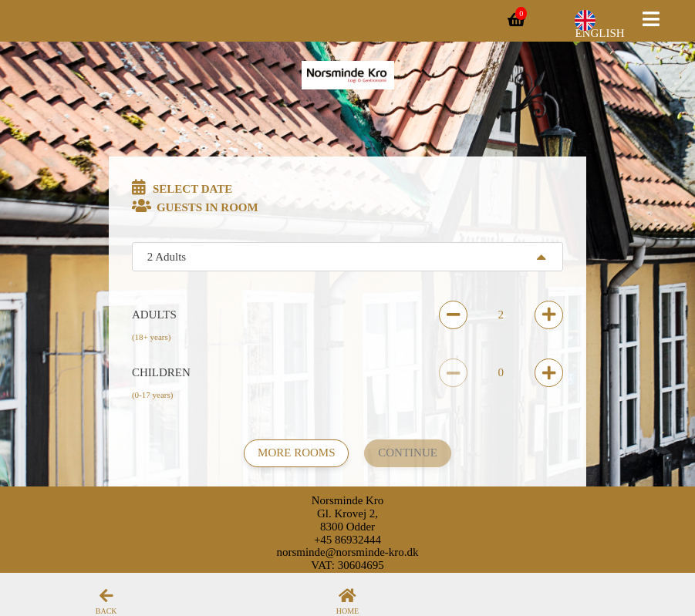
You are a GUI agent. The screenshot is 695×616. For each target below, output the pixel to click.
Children (161, 372)
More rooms (296, 453)
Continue (408, 453)
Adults (154, 315)
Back (106, 611)
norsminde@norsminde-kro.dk (347, 552)
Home (347, 611)
